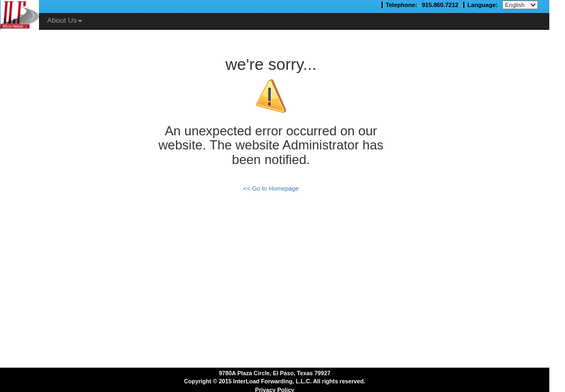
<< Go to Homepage (271, 188)
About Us (65, 20)
